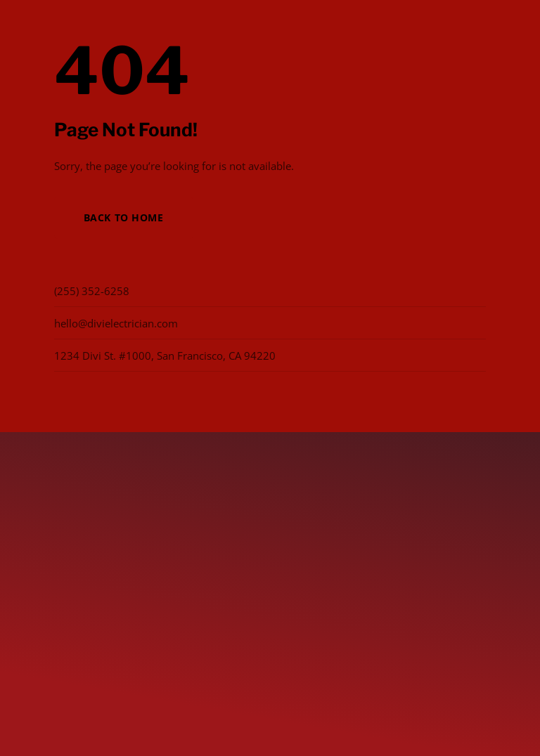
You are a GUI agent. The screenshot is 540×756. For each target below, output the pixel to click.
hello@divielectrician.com (116, 323)
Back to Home (124, 217)
